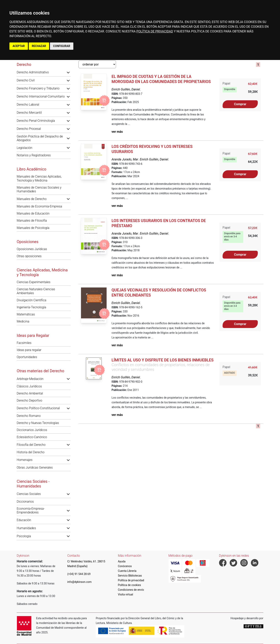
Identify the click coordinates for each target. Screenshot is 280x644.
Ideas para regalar (29, 350)
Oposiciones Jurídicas (32, 249)
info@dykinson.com (79, 582)
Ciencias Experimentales (34, 282)
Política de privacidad (131, 580)
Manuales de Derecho (32, 199)
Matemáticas (26, 314)
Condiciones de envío (131, 590)
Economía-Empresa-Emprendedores (31, 510)
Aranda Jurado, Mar (125, 159)
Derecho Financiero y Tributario (38, 88)
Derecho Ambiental (30, 393)
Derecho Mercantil (29, 113)
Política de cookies (129, 585)
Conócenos (125, 566)
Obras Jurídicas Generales (35, 468)
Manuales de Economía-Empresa (39, 206)
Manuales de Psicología (33, 228)
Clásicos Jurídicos (29, 386)
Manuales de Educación (33, 213)
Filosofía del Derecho (31, 445)
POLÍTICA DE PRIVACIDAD (155, 31)
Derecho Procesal (29, 129)
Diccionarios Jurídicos (32, 430)
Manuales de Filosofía (32, 221)
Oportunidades (27, 357)
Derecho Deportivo (29, 400)
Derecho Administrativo (33, 72)
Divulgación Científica (31, 300)
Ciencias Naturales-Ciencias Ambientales (36, 291)
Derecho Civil (26, 80)
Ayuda (122, 561)
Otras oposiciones (29, 256)
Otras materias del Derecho (41, 371)
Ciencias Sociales (29, 494)
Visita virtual (125, 594)
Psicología (24, 536)
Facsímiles (24, 343)
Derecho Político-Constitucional (38, 408)
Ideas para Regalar (33, 335)
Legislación (24, 148)
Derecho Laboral (28, 105)
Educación (24, 520)
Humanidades (26, 528)
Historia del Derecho (31, 452)
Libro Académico (31, 169)
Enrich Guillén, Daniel (126, 89)
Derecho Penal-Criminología (36, 121)
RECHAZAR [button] (39, 46)
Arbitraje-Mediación (30, 379)
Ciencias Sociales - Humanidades (33, 484)
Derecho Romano (29, 416)
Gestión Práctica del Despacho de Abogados (40, 138)
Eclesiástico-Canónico (32, 437)
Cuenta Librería (127, 571)
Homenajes (25, 460)
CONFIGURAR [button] (62, 46)
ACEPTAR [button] (19, 46)
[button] (68, 72)
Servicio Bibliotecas (130, 576)
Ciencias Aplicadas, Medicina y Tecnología (42, 272)
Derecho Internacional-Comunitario (41, 96)
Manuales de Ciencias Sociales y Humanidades (39, 189)
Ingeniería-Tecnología (31, 307)
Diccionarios (25, 502)
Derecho (24, 64)
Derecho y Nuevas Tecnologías (38, 423)
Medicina (23, 321)
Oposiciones (28, 242)
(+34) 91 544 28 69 (79, 574)
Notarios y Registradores (34, 155)
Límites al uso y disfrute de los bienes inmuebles (163, 360)
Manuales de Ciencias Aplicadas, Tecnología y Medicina (39, 178)
